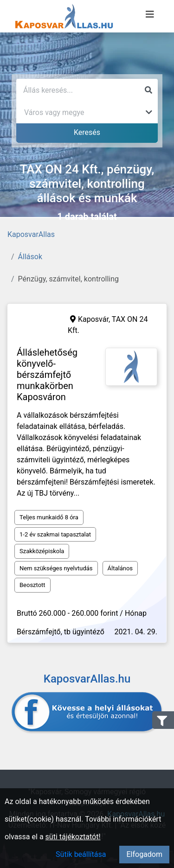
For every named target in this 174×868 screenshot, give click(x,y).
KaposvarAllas (31, 234)
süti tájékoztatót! (73, 837)
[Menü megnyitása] (150, 14)
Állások (30, 257)
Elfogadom (144, 854)
